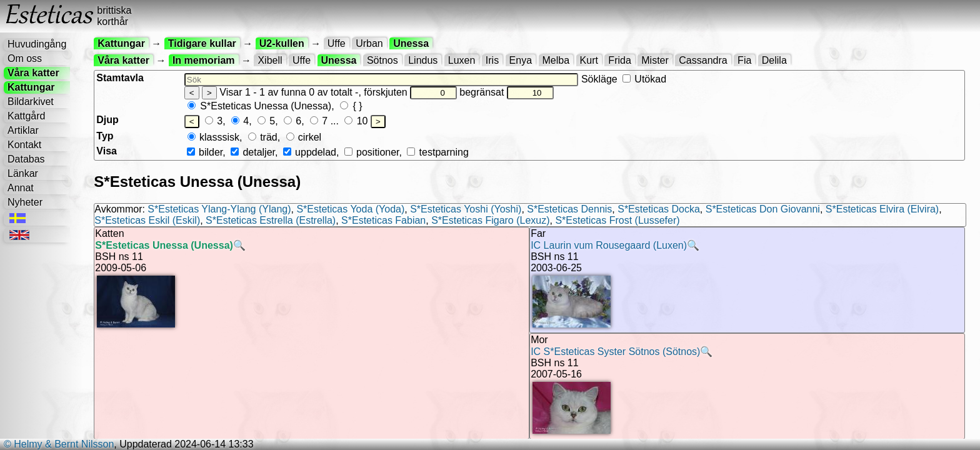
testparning (437, 152)
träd (263, 137)
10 (356, 121)
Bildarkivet (31, 102)
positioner (372, 152)
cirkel (304, 137)
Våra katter (33, 73)
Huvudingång (37, 44)
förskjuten (410, 92)
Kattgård (26, 116)
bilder (205, 152)
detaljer (253, 152)
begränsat (506, 92)
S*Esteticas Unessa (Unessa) (259, 106)
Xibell (270, 60)
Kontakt (24, 145)
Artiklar (23, 130)
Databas (26, 159)
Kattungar (31, 87)
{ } (351, 106)
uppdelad (310, 152)
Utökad (644, 79)
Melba (556, 60)
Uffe (337, 43)
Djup (107, 120)
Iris (492, 60)
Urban (369, 43)
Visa (107, 151)
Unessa (411, 43)
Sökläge (624, 79)
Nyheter (25, 202)
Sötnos (382, 60)
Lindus (423, 60)
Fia (744, 60)
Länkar (23, 173)
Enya (521, 60)
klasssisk (213, 137)
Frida (619, 60)
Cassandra (703, 60)
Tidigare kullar (202, 43)
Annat (21, 188)
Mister (655, 60)
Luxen (462, 60)
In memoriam (204, 60)
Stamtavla (120, 78)
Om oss (25, 58)
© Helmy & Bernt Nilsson (59, 444)
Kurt (589, 60)
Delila (774, 60)
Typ (105, 136)
